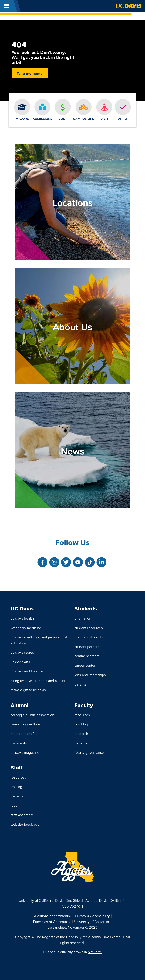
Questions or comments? (52, 916)
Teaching (81, 724)
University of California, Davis (41, 900)
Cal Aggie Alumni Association (32, 715)
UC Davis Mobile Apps (27, 671)
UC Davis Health (22, 618)
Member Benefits (24, 734)
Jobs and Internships (90, 675)
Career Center (85, 665)
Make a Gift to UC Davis (28, 690)
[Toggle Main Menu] (7, 6)
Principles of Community (52, 922)
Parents (80, 684)
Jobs (14, 805)
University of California (92, 922)
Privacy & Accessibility (92, 916)
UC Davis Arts (20, 662)
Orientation (83, 618)
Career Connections (25, 724)
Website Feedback (25, 824)
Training (16, 787)
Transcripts (19, 743)
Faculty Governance (89, 752)
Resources (82, 715)
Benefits (81, 743)
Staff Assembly (22, 815)
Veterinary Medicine (26, 628)
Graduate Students (89, 637)
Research (81, 734)
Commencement (87, 656)
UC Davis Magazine (25, 752)
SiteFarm (95, 952)
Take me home (30, 73)
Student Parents (87, 647)
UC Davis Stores (22, 652)
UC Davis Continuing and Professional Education (39, 640)
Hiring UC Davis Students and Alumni (38, 681)
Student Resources (89, 628)
